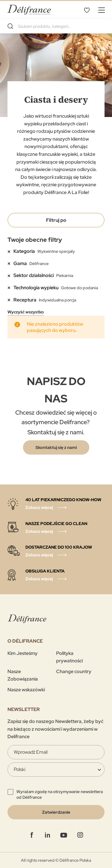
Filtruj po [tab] (56, 220)
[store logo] (29, 10)
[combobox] (56, 26)
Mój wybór (87, 10)
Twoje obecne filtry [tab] (35, 240)
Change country (74, 671)
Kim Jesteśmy (23, 653)
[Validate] (56, 812)
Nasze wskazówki (26, 690)
